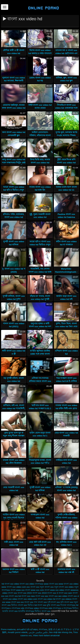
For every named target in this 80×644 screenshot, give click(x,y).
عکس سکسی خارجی (38, 632)
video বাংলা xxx (21, 584)
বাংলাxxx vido (46, 608)
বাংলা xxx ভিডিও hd (27, 605)
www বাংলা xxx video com (14, 587)
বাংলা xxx (12, 593)
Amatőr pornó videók (18, 632)
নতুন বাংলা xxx (47, 587)
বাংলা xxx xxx (17, 602)
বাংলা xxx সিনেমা (59, 605)
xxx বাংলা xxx (33, 587)
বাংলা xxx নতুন (71, 602)
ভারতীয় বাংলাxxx (26, 611)
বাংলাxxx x (58, 608)
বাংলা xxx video (10, 599)
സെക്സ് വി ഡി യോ (27, 629)
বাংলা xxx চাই (44, 602)
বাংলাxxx (43, 629)
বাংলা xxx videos (64, 599)
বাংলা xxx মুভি (44, 605)
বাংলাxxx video (32, 608)
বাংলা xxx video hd (47, 599)
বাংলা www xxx (18, 590)
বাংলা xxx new (28, 596)
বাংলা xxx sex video (58, 596)
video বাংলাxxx (36, 584)
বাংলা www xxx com (34, 590)
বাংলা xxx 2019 (40, 593)
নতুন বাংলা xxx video (64, 587)
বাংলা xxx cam (65, 593)
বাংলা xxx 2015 (25, 593)
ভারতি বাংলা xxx (10, 611)
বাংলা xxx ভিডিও (10, 605)
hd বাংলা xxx (8, 584)
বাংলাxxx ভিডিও (71, 608)
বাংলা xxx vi (73, 596)
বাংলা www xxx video (54, 590)
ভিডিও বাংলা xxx (43, 611)
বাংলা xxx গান (31, 602)
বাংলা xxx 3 (52, 593)
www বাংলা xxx (51, 584)
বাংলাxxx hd (73, 605)
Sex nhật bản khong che (60, 632)
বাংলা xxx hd (15, 596)
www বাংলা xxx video (69, 584)
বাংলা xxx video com (28, 599)
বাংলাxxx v (6, 608)
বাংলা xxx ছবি (57, 602)
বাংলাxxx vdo (18, 608)
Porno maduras (8, 629)
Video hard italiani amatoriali (46, 635)
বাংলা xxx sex (42, 596)
